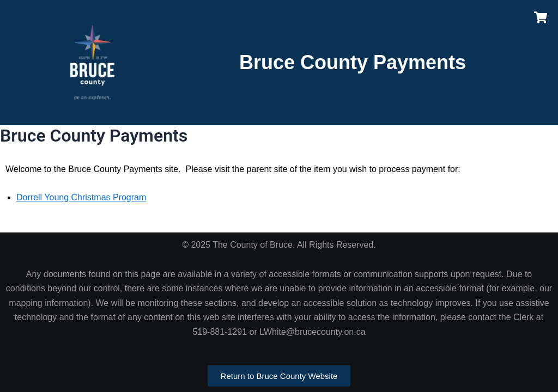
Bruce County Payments (353, 62)
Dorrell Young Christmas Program (81, 197)
